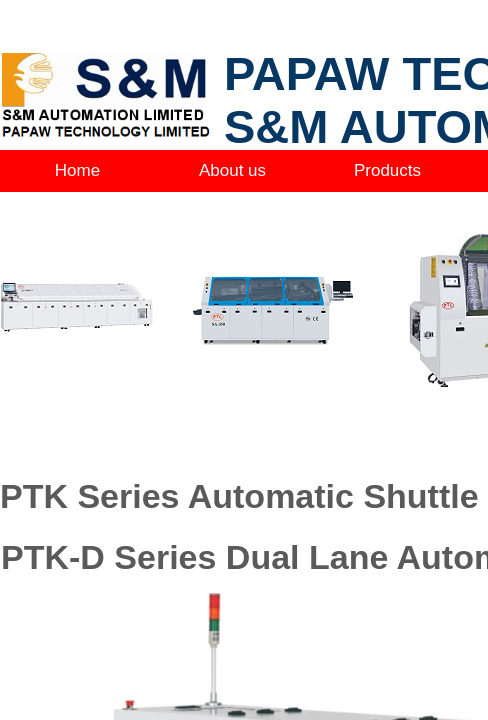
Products (387, 170)
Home (77, 170)
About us (232, 170)
